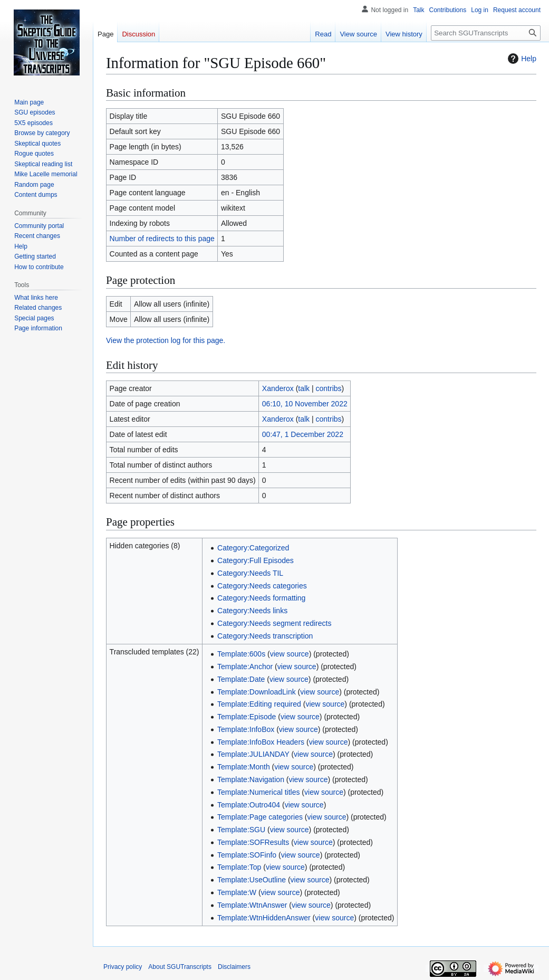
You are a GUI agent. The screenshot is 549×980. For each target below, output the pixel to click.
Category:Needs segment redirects (274, 623)
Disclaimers (234, 967)
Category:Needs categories (262, 586)
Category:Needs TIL (250, 573)
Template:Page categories (260, 817)
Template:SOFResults (253, 842)
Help (521, 59)
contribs (329, 388)
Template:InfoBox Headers (261, 742)
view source (290, 654)
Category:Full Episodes (256, 560)
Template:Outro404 (249, 805)
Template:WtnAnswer (252, 905)
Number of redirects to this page (162, 239)
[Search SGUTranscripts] (486, 33)
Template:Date (241, 679)
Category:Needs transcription (265, 636)
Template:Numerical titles (258, 792)
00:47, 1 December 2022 (303, 434)
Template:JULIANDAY (253, 754)
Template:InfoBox (246, 729)
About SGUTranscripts (180, 967)
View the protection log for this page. (166, 340)
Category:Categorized (253, 548)
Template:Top (239, 867)
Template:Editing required (259, 704)
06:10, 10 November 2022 (305, 404)
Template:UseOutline (252, 880)
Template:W (237, 892)
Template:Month (244, 767)
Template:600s (241, 654)
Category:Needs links (252, 611)
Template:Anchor (245, 667)
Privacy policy (123, 967)
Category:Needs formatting (261, 598)
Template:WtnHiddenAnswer (264, 918)
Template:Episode (247, 717)
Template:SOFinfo (247, 855)
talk (304, 388)
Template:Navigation (251, 779)
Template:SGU (241, 830)
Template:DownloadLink (257, 692)
